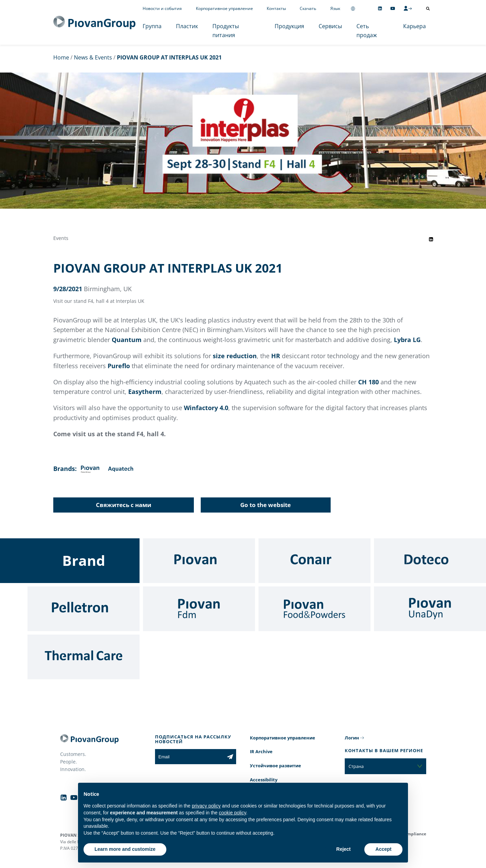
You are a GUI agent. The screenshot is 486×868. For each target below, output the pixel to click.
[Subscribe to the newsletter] (230, 757)
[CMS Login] (408, 8)
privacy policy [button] (206, 806)
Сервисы (330, 26)
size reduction (235, 356)
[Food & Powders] (314, 609)
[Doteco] (430, 561)
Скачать (308, 8)
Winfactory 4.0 (206, 408)
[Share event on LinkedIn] (431, 239)
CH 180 (368, 382)
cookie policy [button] (233, 813)
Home (61, 57)
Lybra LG (407, 340)
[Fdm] (199, 609)
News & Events (93, 57)
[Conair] (314, 561)
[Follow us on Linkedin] (380, 8)
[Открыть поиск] (428, 9)
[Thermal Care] (84, 657)
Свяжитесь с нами (124, 505)
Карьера (415, 26)
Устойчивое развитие (275, 766)
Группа (152, 26)
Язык (335, 8)
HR (276, 356)
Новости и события (162, 8)
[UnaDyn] (430, 609)
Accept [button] (383, 849)
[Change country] (353, 8)
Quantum (127, 340)
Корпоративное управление (224, 8)
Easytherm (145, 392)
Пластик (187, 26)
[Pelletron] (84, 609)
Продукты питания (226, 31)
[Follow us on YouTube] (393, 8)
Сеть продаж (367, 31)
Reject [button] (343, 849)
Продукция (289, 26)
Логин (352, 738)
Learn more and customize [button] (125, 849)
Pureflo (119, 366)
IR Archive (261, 751)
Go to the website (266, 505)
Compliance (414, 834)
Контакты (276, 8)
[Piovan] (199, 561)
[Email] (190, 757)
